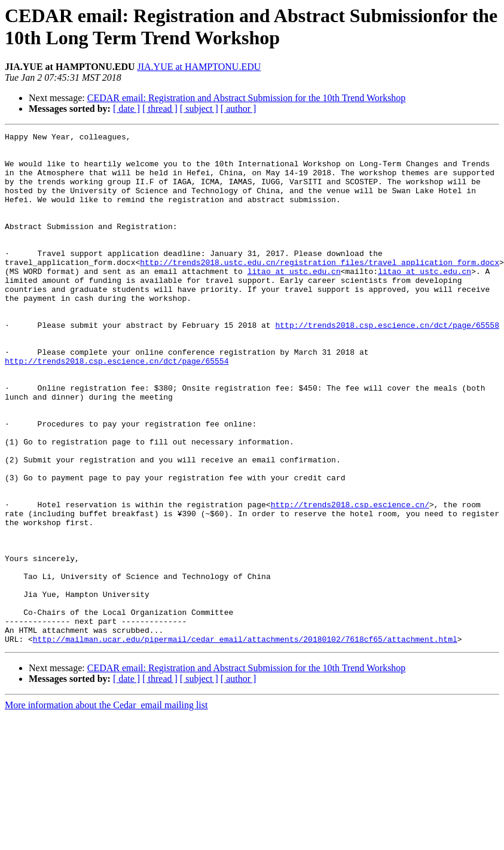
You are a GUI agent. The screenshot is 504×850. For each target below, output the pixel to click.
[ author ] (239, 109)
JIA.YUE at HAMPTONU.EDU (199, 67)
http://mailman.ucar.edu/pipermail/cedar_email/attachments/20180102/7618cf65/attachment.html (245, 741)
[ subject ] (199, 109)
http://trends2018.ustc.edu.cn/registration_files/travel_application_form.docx (320, 289)
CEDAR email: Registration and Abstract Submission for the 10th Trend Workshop (247, 98)
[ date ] (126, 109)
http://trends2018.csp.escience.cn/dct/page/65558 (387, 364)
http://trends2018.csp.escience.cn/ (350, 580)
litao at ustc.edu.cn (294, 300)
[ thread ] (160, 109)
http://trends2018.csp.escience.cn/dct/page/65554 (117, 407)
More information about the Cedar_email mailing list (106, 807)
